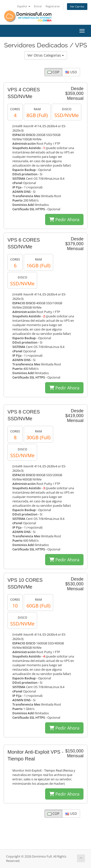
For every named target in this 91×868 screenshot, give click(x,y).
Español (24, 6)
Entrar (38, 6)
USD (71, 72)
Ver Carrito (77, 6)
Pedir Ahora (64, 219)
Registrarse (53, 6)
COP (53, 72)
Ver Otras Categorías (46, 55)
